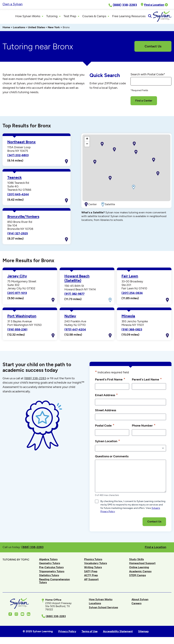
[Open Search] (168, 17)
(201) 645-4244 (18, 196)
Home (6, 29)
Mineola (128, 318)
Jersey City (17, 278)
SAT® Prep (91, 573)
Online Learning (139, 569)
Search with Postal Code (148, 76)
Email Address (106, 397)
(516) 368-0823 (132, 331)
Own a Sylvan (13, 4)
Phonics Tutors (93, 561)
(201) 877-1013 (17, 295)
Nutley (70, 318)
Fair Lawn (130, 278)
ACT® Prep (91, 577)
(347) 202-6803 (18, 157)
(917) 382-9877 (74, 296)
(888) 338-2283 (32, 549)
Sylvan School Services (103, 609)
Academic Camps (140, 573)
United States (36, 29)
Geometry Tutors (50, 565)
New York (54, 29)
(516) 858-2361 (17, 331)
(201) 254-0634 (132, 295)
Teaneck (15, 180)
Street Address (106, 412)
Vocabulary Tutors (95, 565)
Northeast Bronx (21, 144)
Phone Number (144, 427)
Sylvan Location (107, 443)
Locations (19, 29)
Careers (136, 605)
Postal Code (105, 427)
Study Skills (136, 561)
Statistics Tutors (49, 577)
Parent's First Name (110, 381)
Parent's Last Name (147, 381)
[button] (136, 154)
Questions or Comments (112, 458)
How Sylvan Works (101, 601)
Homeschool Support (142, 565)
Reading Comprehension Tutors (54, 583)
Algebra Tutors (48, 561)
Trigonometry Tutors (52, 573)
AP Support (91, 581)
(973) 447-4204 (75, 331)
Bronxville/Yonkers (23, 219)
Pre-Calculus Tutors (51, 569)
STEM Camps (137, 577)
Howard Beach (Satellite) (77, 280)
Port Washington (22, 318)
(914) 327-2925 (18, 235)
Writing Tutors (93, 569)
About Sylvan (140, 601)
